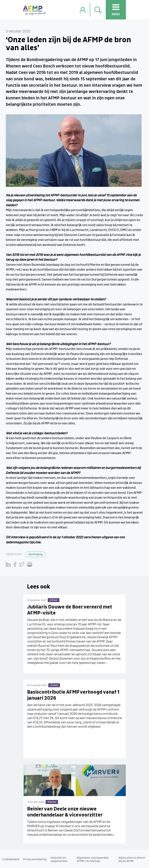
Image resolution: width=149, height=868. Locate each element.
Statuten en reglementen (59, 860)
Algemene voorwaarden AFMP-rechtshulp (93, 860)
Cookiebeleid (11, 859)
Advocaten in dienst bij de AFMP (132, 860)
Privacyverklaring (35, 859)
